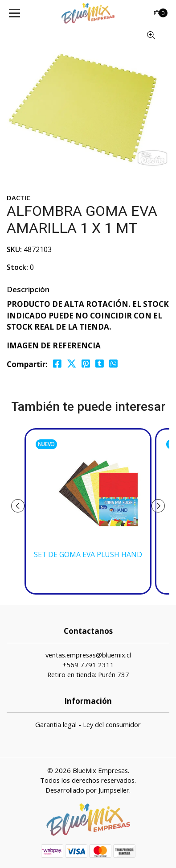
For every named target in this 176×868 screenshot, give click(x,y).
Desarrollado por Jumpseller (87, 790)
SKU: (14, 249)
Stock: (17, 267)
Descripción (28, 289)
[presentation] (18, 506)
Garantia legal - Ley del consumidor (88, 724)
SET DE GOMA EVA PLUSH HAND (88, 555)
